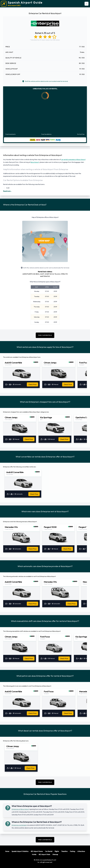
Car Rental (49, 851)
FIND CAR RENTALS (45, 335)
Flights (57, 851)
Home (7, 851)
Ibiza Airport (35, 162)
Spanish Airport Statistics (20, 851)
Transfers (64, 851)
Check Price (32, 384)
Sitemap (55, 854)
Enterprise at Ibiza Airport (20, 809)
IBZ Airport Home (37, 851)
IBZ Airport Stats (44, 854)
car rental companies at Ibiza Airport (73, 159)
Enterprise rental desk (19, 825)
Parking (72, 851)
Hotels (34, 854)
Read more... (7, 191)
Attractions (81, 851)
